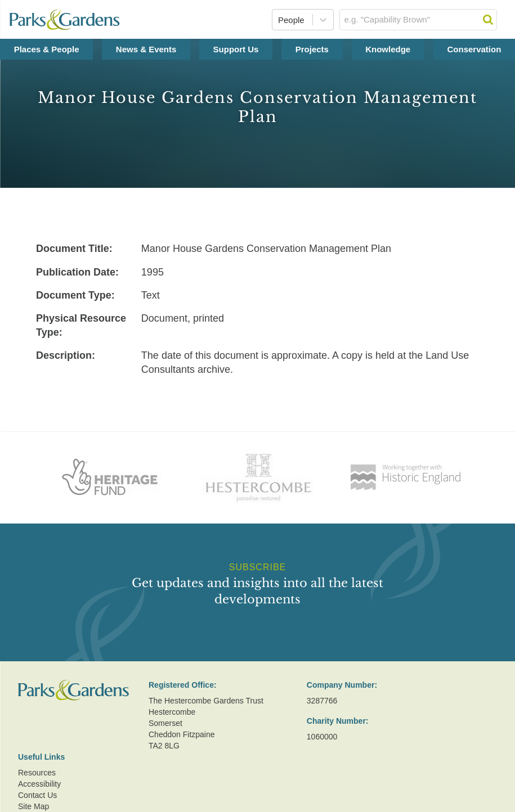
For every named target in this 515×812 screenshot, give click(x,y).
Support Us (236, 49)
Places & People (47, 49)
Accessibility (39, 784)
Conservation (474, 49)
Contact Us (37, 795)
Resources (37, 773)
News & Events (146, 49)
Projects (312, 49)
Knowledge (388, 49)
